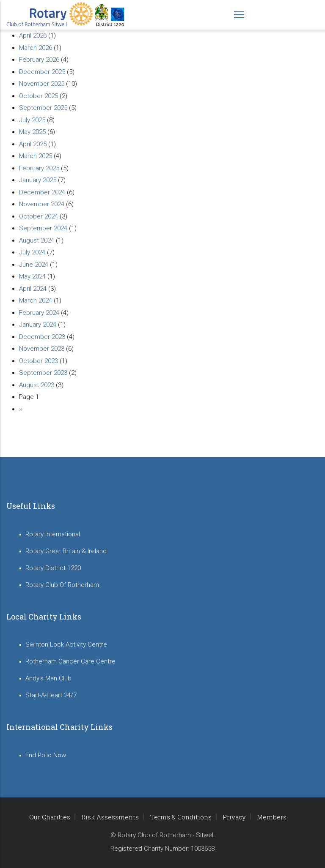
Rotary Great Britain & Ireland (66, 551)
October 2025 (39, 96)
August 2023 (37, 385)
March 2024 (36, 300)
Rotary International (53, 534)
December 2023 (42, 337)
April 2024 (33, 289)
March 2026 (36, 48)
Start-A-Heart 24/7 (51, 695)
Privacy (234, 817)
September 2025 (43, 108)
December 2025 (42, 72)
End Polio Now (46, 755)
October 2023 (39, 361)
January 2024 (38, 325)
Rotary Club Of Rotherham (62, 585)
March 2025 (36, 156)
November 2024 (42, 204)
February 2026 (39, 60)
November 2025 (42, 84)
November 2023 (42, 349)
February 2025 (39, 168)
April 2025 (33, 144)
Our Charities (50, 817)
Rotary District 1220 (53, 568)
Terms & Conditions (181, 817)
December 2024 (42, 192)
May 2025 (32, 132)
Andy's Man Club (48, 678)
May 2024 (32, 276)
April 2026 (33, 35)
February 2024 (39, 313)
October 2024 (39, 216)
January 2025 (38, 180)
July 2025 (32, 120)
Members (272, 817)
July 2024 (32, 252)
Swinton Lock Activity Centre (66, 644)
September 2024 (43, 228)
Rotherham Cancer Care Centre (70, 661)
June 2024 (34, 265)
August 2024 (37, 240)
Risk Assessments (110, 817)
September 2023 (43, 373)
